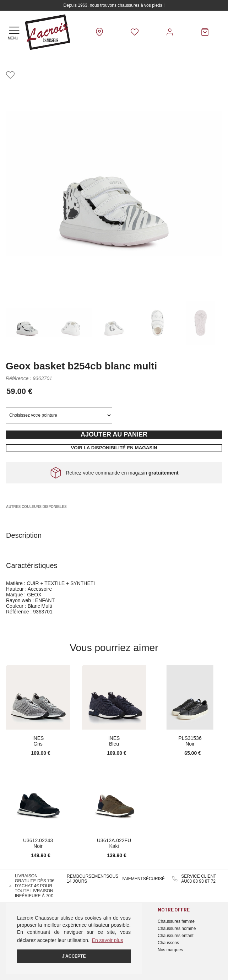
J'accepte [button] (74, 956)
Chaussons (168, 943)
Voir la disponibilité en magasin (114, 448)
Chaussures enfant (176, 936)
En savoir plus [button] (108, 940)
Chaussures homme (177, 928)
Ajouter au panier (114, 434)
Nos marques (170, 950)
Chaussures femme (176, 921)
